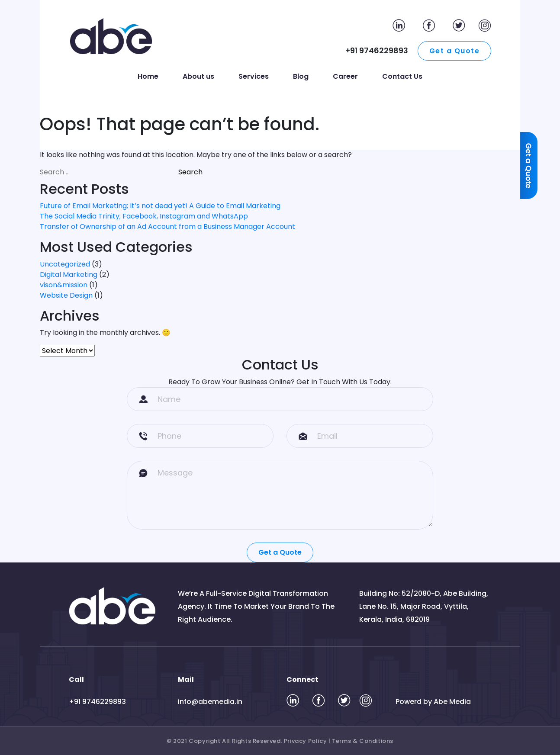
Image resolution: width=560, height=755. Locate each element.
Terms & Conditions (363, 741)
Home (148, 76)
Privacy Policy (305, 741)
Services (254, 76)
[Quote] (531, 175)
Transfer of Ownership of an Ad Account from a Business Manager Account (167, 226)
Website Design (66, 295)
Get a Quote (454, 51)
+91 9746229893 (97, 702)
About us (198, 76)
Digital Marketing (69, 275)
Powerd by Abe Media (433, 702)
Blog (301, 76)
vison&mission (64, 285)
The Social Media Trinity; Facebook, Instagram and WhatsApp (144, 216)
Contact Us (402, 76)
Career (345, 76)
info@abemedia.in (210, 702)
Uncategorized (65, 264)
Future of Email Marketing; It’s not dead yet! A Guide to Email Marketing (160, 206)
